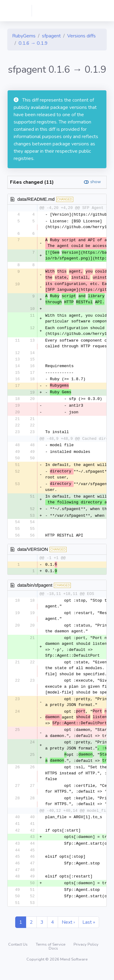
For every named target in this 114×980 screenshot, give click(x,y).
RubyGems (24, 36)
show (96, 182)
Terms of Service (51, 953)
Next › (68, 931)
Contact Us (18, 953)
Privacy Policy (86, 953)
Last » (89, 931)
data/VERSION (33, 555)
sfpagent (51, 36)
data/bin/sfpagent (35, 591)
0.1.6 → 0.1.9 (33, 43)
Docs (53, 957)
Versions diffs (81, 36)
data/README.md (36, 199)
